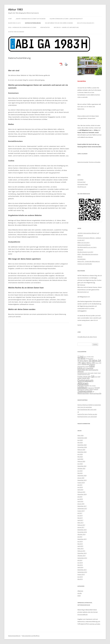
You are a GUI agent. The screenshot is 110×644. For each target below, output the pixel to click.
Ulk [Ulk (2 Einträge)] (93, 392)
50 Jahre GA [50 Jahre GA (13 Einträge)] (95, 360)
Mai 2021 (80, 473)
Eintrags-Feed (81, 182)
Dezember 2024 (82, 445)
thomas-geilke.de (82, 614)
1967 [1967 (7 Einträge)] (79, 363)
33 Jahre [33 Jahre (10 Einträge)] (81, 358)
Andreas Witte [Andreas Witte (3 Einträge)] (86, 364)
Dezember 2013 (82, 570)
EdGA (79, 596)
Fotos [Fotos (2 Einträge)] (88, 374)
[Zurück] (80, 159)
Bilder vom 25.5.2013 (14, 23)
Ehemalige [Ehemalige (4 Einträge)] (90, 368)
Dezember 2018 (82, 494)
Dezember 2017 (82, 506)
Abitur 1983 (15, 9)
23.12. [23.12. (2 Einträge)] (85, 357)
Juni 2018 (80, 499)
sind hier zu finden (95, 624)
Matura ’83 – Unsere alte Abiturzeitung (66, 27)
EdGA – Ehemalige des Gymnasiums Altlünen (22, 27)
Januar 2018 (81, 504)
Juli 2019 (80, 485)
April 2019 (80, 490)
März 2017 (80, 523)
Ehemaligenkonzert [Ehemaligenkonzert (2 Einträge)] (82, 373)
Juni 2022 (80, 464)
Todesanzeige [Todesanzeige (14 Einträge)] (85, 391)
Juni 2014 (80, 563)
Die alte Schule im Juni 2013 (86, 23)
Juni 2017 (80, 516)
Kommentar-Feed (83, 184)
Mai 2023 (80, 457)
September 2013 (82, 572)
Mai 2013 (80, 579)
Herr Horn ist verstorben (85, 407)
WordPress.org (82, 187)
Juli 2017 (80, 513)
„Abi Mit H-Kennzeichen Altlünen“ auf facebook (31, 19)
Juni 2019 (80, 487)
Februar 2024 (81, 450)
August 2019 (81, 483)
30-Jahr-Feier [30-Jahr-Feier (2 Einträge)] (90, 357)
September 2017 (82, 508)
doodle (80, 593)
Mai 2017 (80, 518)
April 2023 (80, 459)
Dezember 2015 (82, 539)
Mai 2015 (80, 544)
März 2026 (80, 435)
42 (78, 412)
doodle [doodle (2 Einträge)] (87, 366)
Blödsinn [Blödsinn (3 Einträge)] (93, 364)
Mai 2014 (80, 565)
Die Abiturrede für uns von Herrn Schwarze (59, 23)
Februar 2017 (81, 525)
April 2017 (80, 520)
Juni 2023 (80, 454)
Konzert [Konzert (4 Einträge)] (97, 388)
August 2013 (81, 574)
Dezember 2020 (82, 475)
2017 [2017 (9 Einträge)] (84, 362)
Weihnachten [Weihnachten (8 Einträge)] (83, 393)
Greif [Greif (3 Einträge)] (99, 377)
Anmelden (80, 180)
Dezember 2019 (82, 480)
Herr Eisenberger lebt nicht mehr (87, 410)
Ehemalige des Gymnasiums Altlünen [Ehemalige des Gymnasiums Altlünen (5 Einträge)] (88, 371)
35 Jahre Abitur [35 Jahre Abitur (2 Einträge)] (90, 359)
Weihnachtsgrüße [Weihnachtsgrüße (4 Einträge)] (95, 393)
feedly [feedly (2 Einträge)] (96, 373)
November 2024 (82, 447)
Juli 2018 (80, 497)
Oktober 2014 (81, 556)
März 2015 (80, 548)
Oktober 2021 (81, 468)
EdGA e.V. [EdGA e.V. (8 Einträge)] (82, 368)
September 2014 (82, 558)
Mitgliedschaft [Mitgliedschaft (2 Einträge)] (81, 389)
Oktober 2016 (81, 534)
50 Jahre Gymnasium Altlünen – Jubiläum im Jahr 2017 (66, 19)
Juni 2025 (80, 440)
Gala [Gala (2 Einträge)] (96, 377)
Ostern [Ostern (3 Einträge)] (87, 389)
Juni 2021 (80, 471)
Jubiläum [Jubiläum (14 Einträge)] (82, 387)
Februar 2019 (81, 492)
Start (10, 19)
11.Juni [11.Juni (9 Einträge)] (80, 356)
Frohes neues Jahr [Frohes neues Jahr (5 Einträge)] (84, 377)
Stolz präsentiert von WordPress (31, 636)
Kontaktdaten (45, 27)
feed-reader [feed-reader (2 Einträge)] (91, 373)
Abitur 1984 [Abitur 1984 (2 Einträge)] (98, 363)
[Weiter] (99, 159)
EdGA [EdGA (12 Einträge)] (92, 366)
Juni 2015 (80, 541)
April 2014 (80, 567)
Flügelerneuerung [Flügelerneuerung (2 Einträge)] (82, 374)
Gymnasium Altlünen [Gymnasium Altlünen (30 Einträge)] (85, 382)
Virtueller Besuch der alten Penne (87, 337)
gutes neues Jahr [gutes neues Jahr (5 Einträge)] (84, 378)
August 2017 (81, 511)
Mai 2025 (80, 442)
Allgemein (80, 591)
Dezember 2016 (82, 530)
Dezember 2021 (82, 466)
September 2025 (82, 438)
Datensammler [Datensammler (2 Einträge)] (81, 366)
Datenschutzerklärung (33, 23)
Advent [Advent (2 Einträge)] (79, 364)
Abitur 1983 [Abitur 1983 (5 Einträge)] (91, 363)
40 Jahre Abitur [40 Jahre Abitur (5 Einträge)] (83, 361)
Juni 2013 (80, 577)
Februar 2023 (81, 461)
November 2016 (82, 532)
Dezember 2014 (82, 553)
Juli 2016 (80, 537)
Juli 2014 (80, 560)
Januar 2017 (81, 527)
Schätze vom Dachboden (16, 32)
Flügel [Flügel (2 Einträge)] (99, 373)
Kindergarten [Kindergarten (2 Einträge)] (91, 388)
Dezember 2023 (82, 452)
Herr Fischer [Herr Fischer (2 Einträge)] (93, 386)
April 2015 (80, 546)
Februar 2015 (81, 551)
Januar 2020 (81, 478)
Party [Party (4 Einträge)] (91, 389)
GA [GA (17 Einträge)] (93, 376)
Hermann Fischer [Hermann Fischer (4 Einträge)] (83, 385)
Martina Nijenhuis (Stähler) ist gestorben (89, 405)
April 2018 (80, 501)
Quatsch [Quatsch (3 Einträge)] (96, 389)
